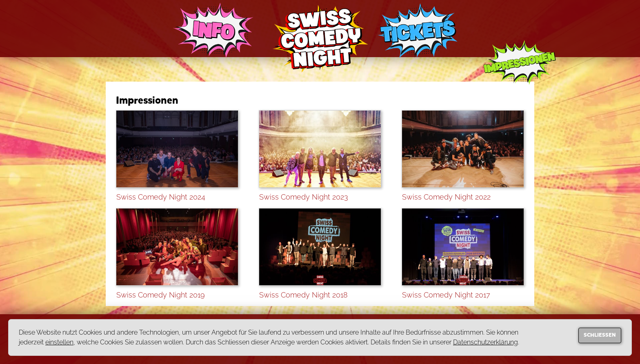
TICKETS (418, 31)
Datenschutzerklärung (486, 342)
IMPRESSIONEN (520, 67)
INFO (213, 32)
